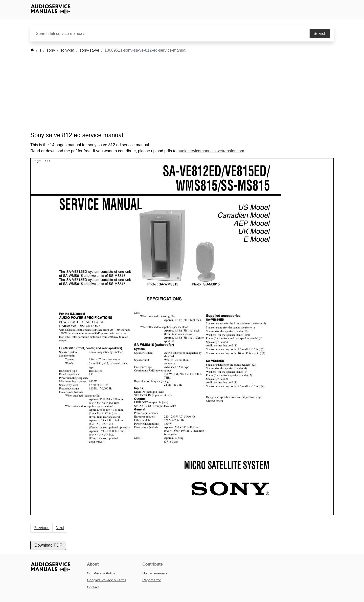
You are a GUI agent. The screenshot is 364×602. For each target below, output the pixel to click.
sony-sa (67, 50)
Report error (152, 580)
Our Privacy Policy (101, 573)
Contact (93, 587)
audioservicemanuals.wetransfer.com (211, 151)
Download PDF (48, 545)
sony (51, 50)
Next (60, 528)
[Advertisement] (174, 92)
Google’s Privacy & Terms (107, 580)
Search (320, 34)
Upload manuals (155, 573)
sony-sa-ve (89, 50)
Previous (41, 528)
